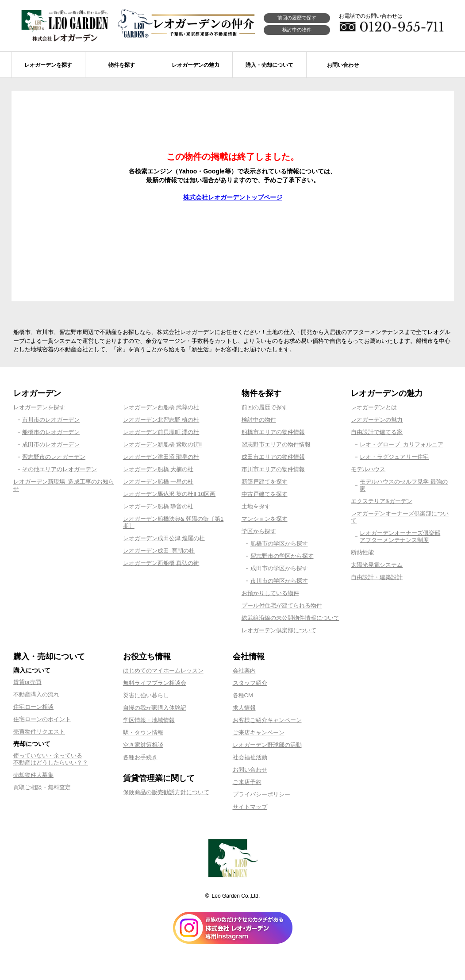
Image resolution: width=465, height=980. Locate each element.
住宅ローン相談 (33, 707)
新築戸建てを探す (265, 482)
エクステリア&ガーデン (382, 501)
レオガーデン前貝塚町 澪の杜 (161, 432)
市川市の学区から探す (279, 581)
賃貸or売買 (27, 682)
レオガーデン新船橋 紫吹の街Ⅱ (163, 444)
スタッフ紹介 (250, 683)
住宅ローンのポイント (42, 719)
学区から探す (259, 531)
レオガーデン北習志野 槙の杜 (161, 420)
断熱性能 (362, 552)
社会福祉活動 (250, 757)
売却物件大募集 (33, 775)
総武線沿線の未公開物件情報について (290, 618)
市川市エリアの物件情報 (273, 469)
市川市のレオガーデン (51, 420)
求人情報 (244, 708)
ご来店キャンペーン (259, 732)
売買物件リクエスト (39, 732)
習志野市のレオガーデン (54, 457)
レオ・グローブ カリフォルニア (402, 444)
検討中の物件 (297, 30)
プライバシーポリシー (261, 794)
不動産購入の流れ (36, 694)
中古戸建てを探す (265, 494)
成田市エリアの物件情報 (273, 457)
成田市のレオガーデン (51, 444)
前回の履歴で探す (297, 18)
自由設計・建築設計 (377, 577)
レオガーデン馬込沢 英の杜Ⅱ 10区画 (169, 494)
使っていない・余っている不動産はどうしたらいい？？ (51, 759)
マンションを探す (265, 519)
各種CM (243, 695)
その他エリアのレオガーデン (60, 469)
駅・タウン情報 (143, 732)
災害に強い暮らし (146, 695)
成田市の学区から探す (279, 568)
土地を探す (256, 506)
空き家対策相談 (143, 745)
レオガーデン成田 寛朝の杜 (159, 551)
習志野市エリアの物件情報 (276, 444)
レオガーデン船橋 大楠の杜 (158, 469)
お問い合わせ (250, 770)
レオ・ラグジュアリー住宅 (394, 457)
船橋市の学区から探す (279, 544)
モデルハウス (368, 469)
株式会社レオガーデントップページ (233, 197)
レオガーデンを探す (39, 407)
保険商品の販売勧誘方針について (166, 792)
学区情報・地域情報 (149, 720)
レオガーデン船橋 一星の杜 (158, 482)
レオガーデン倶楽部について (279, 630)
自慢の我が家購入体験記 (155, 708)
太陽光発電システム (377, 565)
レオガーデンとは (374, 407)
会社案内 (244, 671)
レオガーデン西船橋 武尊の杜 (161, 407)
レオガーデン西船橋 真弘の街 (161, 563)
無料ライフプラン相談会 (155, 683)
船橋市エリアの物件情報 (273, 432)
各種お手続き (140, 757)
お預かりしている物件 (270, 593)
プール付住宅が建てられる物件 (282, 605)
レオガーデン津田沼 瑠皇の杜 (161, 457)
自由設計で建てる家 (377, 432)
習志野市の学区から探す (282, 556)
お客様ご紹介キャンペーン (267, 720)
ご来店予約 (247, 782)
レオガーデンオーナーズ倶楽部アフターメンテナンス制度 (400, 536)
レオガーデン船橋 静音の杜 (158, 506)
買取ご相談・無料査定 (42, 787)
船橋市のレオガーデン (51, 432)
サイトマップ (250, 807)
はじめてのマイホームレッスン (163, 671)
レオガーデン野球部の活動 (267, 745)
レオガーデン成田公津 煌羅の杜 (164, 538)
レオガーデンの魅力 (377, 420)
